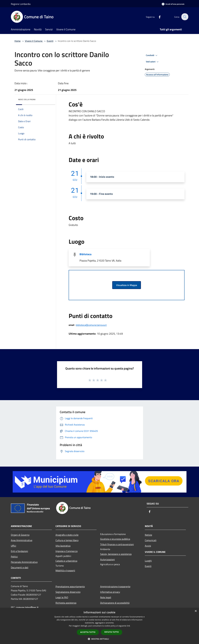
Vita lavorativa (63, 546)
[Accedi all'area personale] (173, 4)
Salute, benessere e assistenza (116, 554)
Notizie (148, 535)
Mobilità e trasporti (65, 570)
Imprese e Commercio (67, 551)
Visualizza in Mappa (127, 285)
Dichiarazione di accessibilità (115, 603)
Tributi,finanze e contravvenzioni (117, 544)
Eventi (50, 41)
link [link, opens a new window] (128, 626)
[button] (100, 639)
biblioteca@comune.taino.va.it (91, 325)
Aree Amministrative (22, 540)
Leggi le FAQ (62, 597)
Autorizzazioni (107, 559)
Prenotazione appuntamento (70, 586)
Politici (14, 557)
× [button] (196, 611)
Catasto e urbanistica (66, 561)
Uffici (14, 546)
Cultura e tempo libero (67, 540)
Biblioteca (85, 254)
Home (18, 41)
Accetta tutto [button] (88, 632)
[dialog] (99, 626)
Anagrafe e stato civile (67, 535)
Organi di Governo (20, 535)
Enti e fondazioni (19, 551)
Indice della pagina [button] (27, 99)
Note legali (106, 597)
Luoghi (148, 561)
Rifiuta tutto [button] (112, 632)
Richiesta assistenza (66, 603)
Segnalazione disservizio (68, 592)
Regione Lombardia (21, 4)
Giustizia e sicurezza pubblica (115, 539)
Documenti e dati (20, 567)
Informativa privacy (110, 592)
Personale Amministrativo (24, 562)
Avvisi (148, 546)
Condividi (152, 55)
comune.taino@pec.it (27, 607)
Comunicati (151, 540)
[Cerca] (185, 17)
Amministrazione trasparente (115, 586)
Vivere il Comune (34, 41)
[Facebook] (158, 17)
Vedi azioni (153, 62)
